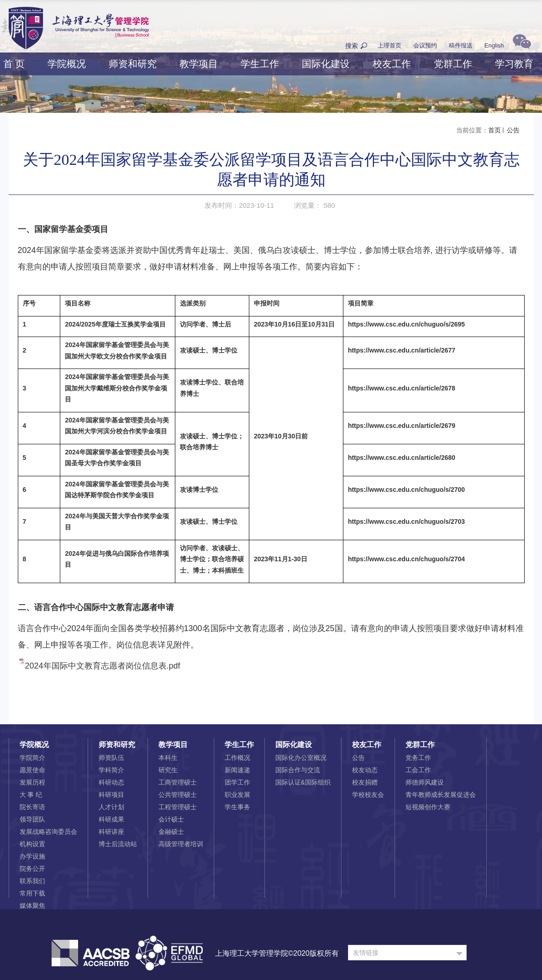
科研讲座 (111, 832)
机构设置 (32, 844)
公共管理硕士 (178, 795)
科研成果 (111, 819)
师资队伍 (111, 758)
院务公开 (32, 869)
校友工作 (392, 64)
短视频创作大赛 (428, 807)
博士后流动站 (118, 844)
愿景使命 (32, 770)
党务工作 (418, 758)
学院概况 (67, 64)
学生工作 (260, 64)
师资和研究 (133, 64)
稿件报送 (461, 45)
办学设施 (32, 856)
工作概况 (237, 758)
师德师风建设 (425, 782)
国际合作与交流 (298, 770)
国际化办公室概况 (301, 758)
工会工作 (418, 770)
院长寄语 (32, 807)
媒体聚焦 (32, 906)
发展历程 (32, 782)
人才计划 (111, 807)
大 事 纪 (31, 795)
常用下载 (32, 893)
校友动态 (365, 770)
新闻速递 (237, 770)
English (494, 45)
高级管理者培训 (181, 844)
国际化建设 (326, 64)
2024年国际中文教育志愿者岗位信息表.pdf (103, 666)
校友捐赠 (365, 782)
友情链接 (366, 953)
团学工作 (237, 782)
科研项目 (111, 795)
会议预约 (425, 45)
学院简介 (32, 758)
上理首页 (389, 45)
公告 (513, 130)
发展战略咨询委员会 (48, 832)
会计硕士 (171, 819)
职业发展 (237, 795)
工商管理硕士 (178, 782)
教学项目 (199, 64)
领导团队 (32, 819)
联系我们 (32, 881)
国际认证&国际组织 (303, 782)
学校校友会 (368, 795)
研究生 (168, 770)
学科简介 (111, 770)
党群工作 (453, 64)
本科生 (168, 758)
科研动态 (111, 782)
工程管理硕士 (178, 807)
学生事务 (237, 807)
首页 (495, 130)
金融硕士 (171, 832)
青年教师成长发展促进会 (441, 795)
